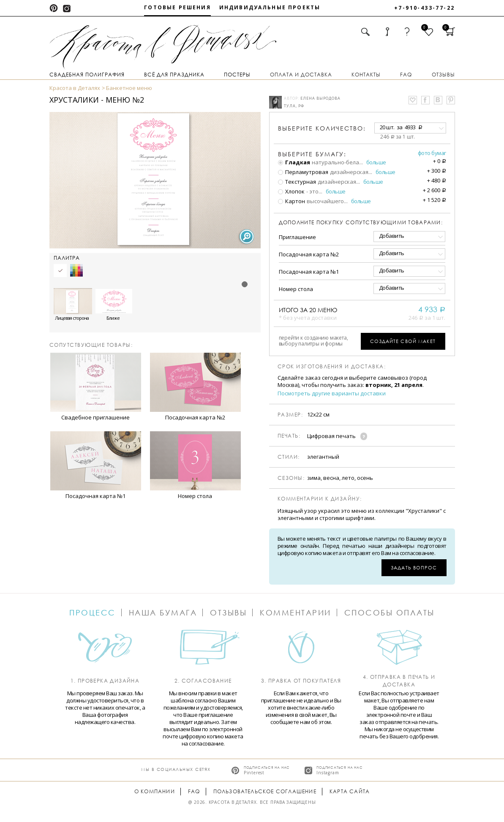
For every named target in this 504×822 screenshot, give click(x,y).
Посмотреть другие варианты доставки (332, 393)
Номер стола (296, 289)
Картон (292, 201)
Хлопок (291, 191)
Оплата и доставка (301, 75)
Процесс (93, 612)
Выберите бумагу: (312, 154)
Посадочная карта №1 (309, 272)
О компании (155, 791)
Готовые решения (177, 7)
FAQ (406, 75)
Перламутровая (303, 172)
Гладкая (294, 162)
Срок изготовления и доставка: (332, 367)
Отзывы (443, 75)
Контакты (366, 75)
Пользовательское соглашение (265, 791)
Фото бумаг (432, 153)
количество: (322, 128)
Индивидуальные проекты (270, 7)
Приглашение (297, 237)
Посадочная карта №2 (309, 254)
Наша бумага (163, 612)
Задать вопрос (414, 568)
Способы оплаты (390, 612)
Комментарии (296, 612)
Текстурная (297, 182)
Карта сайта (350, 791)
